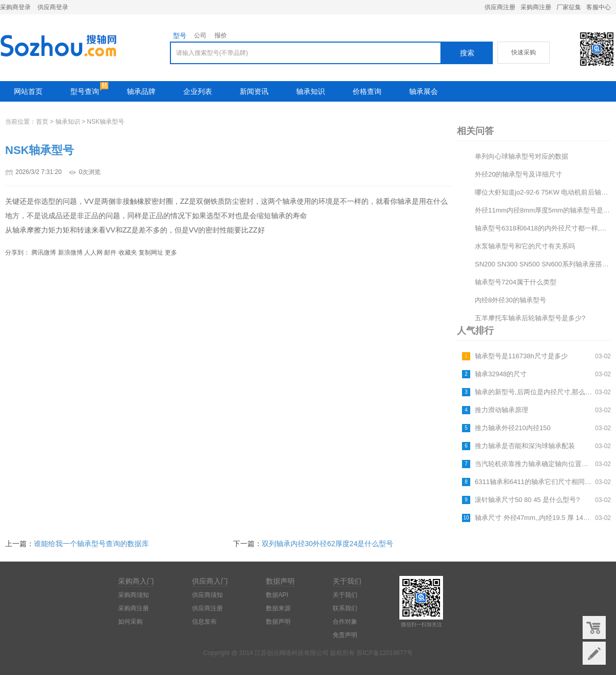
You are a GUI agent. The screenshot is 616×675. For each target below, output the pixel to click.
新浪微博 (70, 253)
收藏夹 (128, 253)
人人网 (93, 253)
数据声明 (278, 622)
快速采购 (524, 52)
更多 (171, 253)
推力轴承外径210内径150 (513, 428)
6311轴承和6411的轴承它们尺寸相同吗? (534, 482)
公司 (200, 35)
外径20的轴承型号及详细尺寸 (518, 174)
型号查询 (85, 91)
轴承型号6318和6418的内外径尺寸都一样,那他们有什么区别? (543, 228)
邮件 (110, 253)
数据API (277, 595)
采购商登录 (15, 7)
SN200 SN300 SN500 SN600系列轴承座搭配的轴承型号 (543, 264)
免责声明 (345, 635)
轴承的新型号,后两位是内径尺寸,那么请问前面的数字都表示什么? (534, 392)
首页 (42, 122)
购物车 (594, 628)
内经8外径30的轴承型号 (511, 300)
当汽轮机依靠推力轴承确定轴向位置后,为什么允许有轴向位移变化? (534, 464)
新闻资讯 (254, 91)
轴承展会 (423, 91)
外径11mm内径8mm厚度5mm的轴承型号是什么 (543, 210)
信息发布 (204, 622)
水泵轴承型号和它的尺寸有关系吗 (525, 246)
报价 (221, 35)
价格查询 (367, 91)
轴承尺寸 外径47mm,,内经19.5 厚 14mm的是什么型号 (534, 518)
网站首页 (28, 91)
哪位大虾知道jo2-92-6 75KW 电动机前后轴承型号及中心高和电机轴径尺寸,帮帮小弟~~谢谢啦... (543, 192)
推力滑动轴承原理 (502, 410)
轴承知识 (311, 91)
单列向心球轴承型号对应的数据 (522, 156)
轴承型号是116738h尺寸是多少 (521, 356)
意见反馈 (594, 653)
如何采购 (130, 622)
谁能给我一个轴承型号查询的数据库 (91, 544)
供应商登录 (53, 7)
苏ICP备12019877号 (385, 653)
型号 (180, 36)
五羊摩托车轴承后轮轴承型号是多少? (530, 318)
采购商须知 (133, 595)
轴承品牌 (141, 91)
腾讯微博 (44, 253)
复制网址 (151, 253)
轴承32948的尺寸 (501, 374)
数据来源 (278, 608)
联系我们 (345, 608)
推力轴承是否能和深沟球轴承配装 (525, 446)
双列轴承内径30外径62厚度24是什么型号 (328, 544)
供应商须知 (207, 595)
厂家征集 (569, 7)
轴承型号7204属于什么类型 (516, 282)
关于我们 (345, 595)
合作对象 (345, 622)
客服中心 (599, 7)
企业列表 (198, 91)
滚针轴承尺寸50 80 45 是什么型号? (527, 500)
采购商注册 (536, 7)
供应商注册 (500, 7)
